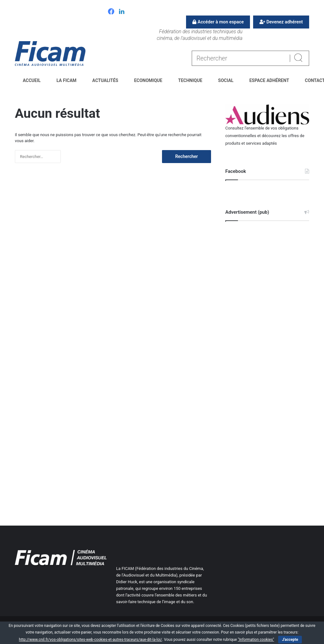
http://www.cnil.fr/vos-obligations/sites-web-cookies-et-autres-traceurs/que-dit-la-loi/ (90, 640)
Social (226, 80)
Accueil (32, 80)
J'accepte (290, 640)
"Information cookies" (256, 640)
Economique (148, 80)
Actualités (105, 80)
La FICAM (66, 80)
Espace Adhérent (269, 80)
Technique (190, 80)
